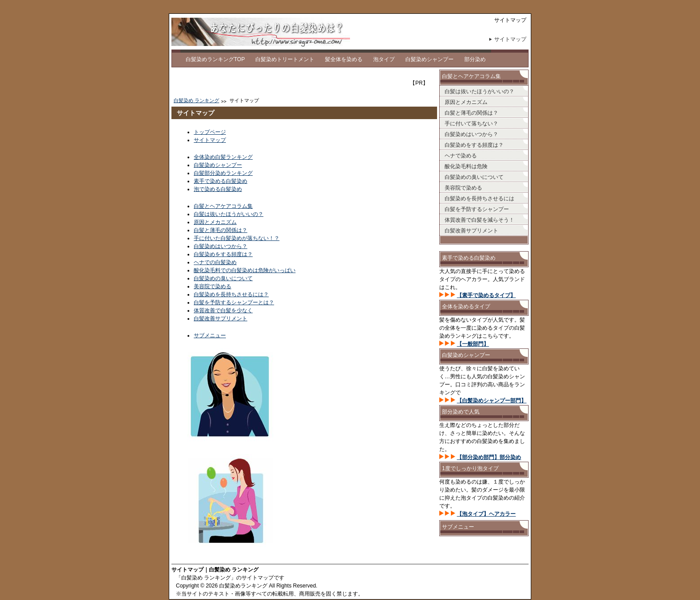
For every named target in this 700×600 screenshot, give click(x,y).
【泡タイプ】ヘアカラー (486, 514)
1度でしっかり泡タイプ (470, 468)
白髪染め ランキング (196, 100)
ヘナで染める (461, 156)
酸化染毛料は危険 (466, 166)
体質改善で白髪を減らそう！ (479, 220)
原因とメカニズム (215, 222)
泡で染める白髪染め (218, 189)
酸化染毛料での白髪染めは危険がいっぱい (245, 270)
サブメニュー (210, 335)
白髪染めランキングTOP (215, 59)
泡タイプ (384, 59)
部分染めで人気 (461, 412)
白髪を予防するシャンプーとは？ (234, 302)
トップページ (210, 132)
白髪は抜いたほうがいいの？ (229, 214)
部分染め (475, 59)
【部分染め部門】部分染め (489, 457)
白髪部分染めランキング (223, 173)
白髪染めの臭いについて (223, 278)
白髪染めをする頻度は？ (223, 254)
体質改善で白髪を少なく (223, 310)
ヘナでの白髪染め (215, 262)
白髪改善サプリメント (221, 319)
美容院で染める (212, 286)
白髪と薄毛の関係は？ (221, 230)
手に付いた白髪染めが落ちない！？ (237, 238)
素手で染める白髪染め (221, 181)
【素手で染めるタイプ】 (486, 295)
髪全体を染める (344, 59)
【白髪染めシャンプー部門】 (492, 401)
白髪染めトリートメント (285, 59)
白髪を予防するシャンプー (477, 209)
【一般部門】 (473, 344)
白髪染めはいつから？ (221, 246)
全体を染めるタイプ (466, 306)
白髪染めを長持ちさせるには (479, 199)
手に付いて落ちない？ (471, 124)
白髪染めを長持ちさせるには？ (231, 294)
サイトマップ (510, 39)
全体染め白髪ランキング (223, 157)
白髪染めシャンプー (429, 59)
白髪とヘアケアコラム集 (223, 206)
